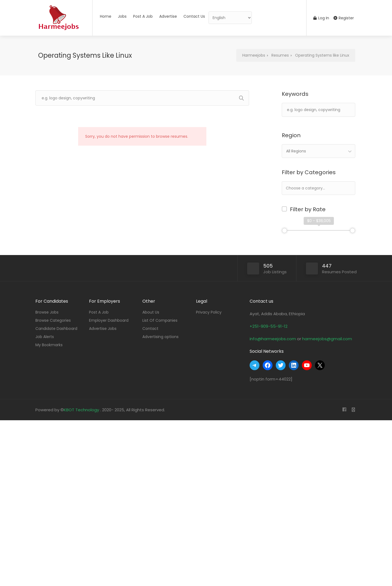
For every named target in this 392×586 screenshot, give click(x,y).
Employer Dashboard (109, 320)
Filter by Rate (308, 209)
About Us (151, 312)
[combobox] (318, 151)
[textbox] (323, 188)
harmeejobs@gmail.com (327, 339)
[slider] (284, 231)
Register (344, 18)
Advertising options (160, 337)
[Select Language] (230, 18)
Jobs (122, 16)
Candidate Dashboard (56, 329)
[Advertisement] (163, 502)
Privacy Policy (209, 312)
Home (106, 16)
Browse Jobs (47, 312)
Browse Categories (53, 320)
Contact (150, 329)
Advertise (168, 16)
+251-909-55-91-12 (269, 326)
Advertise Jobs (103, 329)
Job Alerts (45, 337)
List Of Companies (160, 320)
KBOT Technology (82, 410)
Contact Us (194, 16)
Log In (321, 18)
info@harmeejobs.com (273, 339)
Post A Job (143, 16)
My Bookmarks (49, 345)
